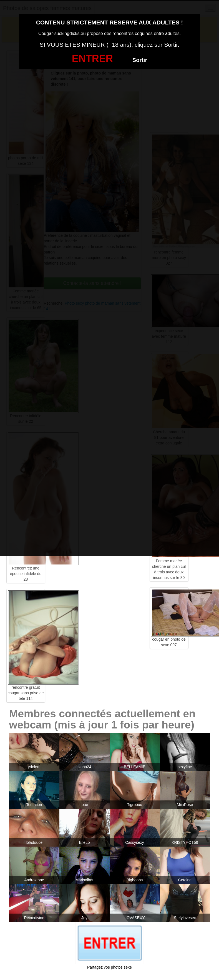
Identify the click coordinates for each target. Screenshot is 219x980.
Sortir (140, 60)
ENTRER (92, 59)
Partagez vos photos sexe (109, 967)
